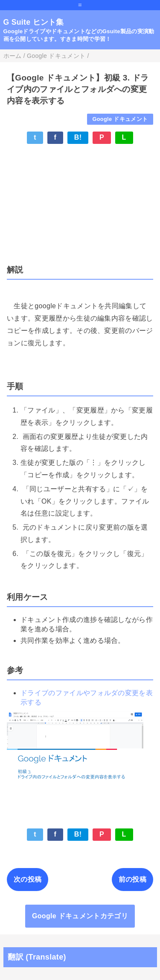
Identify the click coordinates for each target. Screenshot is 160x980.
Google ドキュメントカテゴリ (80, 916)
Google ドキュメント (120, 119)
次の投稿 (28, 879)
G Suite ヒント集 (34, 22)
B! (78, 137)
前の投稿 (132, 879)
